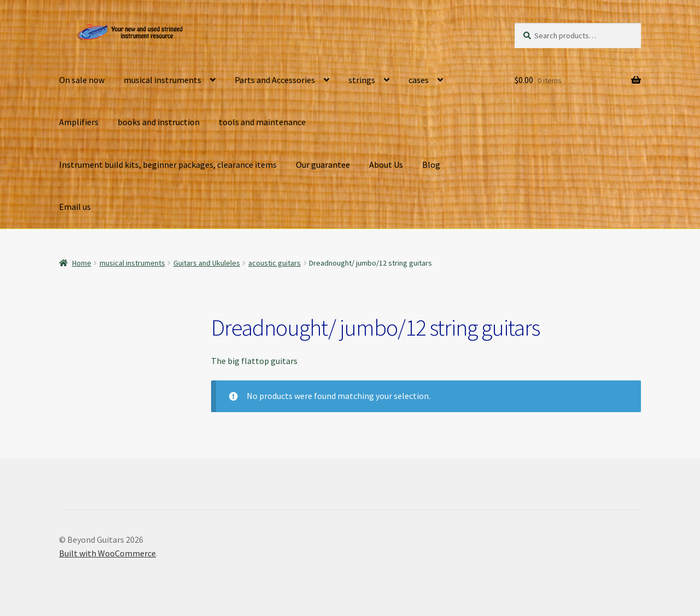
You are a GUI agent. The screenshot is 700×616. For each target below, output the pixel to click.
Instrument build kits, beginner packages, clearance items (168, 165)
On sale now (82, 80)
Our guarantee (323, 165)
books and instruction (159, 122)
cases (419, 80)
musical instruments (162, 80)
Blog (431, 165)
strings (362, 80)
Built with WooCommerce (107, 553)
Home (82, 263)
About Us (386, 165)
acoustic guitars (275, 263)
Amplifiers (79, 122)
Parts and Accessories (275, 80)
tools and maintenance (262, 122)
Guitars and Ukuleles (207, 263)
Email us (75, 207)
